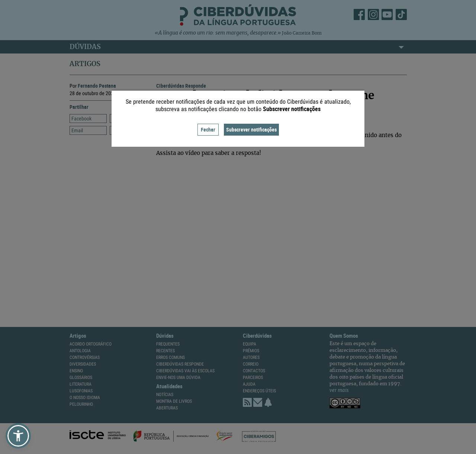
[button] (18, 436)
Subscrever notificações (251, 129)
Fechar (208, 129)
